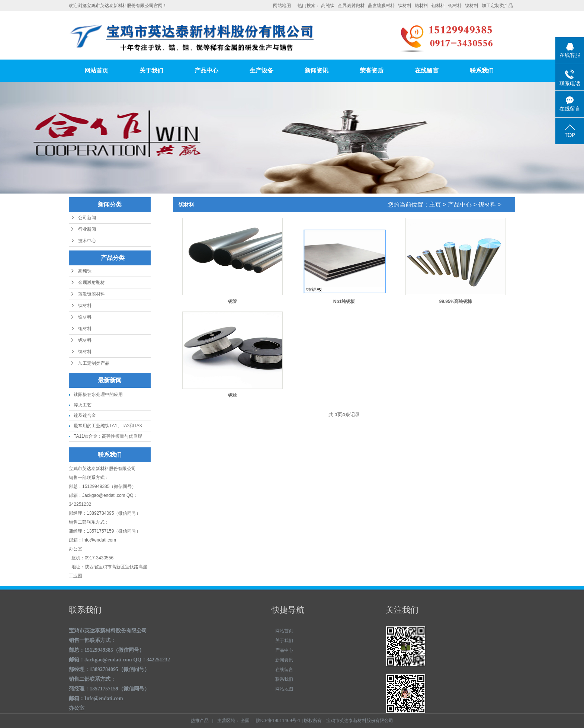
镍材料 (472, 6)
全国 (245, 721)
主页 (435, 205)
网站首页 (96, 71)
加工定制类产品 (497, 6)
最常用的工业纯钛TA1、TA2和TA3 (108, 426)
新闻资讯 (317, 71)
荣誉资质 (372, 71)
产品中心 (206, 71)
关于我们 (151, 71)
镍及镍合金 (85, 415)
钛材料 (405, 6)
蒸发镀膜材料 (381, 6)
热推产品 (200, 721)
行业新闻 (87, 229)
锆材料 (421, 6)
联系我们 (482, 71)
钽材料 (438, 6)
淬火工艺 (83, 405)
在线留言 (427, 71)
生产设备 (261, 71)
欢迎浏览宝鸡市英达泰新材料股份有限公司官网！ (118, 6)
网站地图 (282, 6)
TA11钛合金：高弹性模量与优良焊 (108, 436)
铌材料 (455, 6)
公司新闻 (87, 218)
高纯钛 (328, 6)
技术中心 (87, 241)
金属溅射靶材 (351, 6)
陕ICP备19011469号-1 (278, 721)
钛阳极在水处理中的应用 (98, 395)
